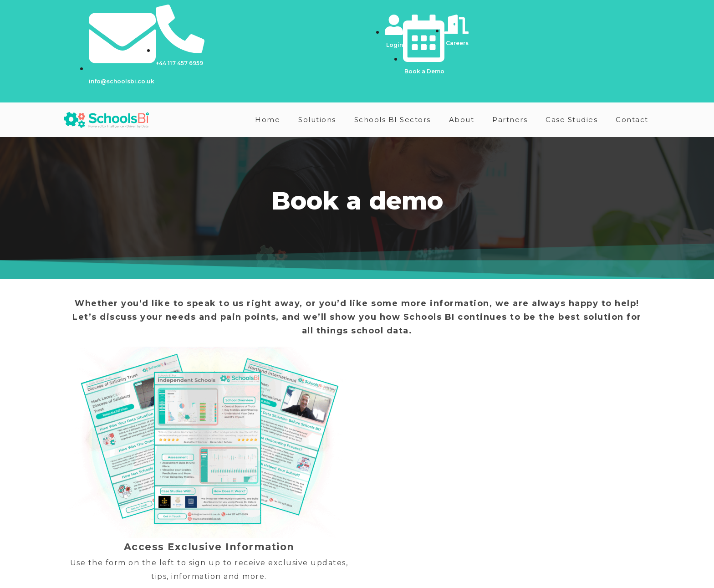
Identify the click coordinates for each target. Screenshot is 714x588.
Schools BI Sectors (393, 120)
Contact (632, 120)
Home (268, 120)
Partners (510, 120)
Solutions (317, 120)
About (462, 120)
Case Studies (571, 120)
